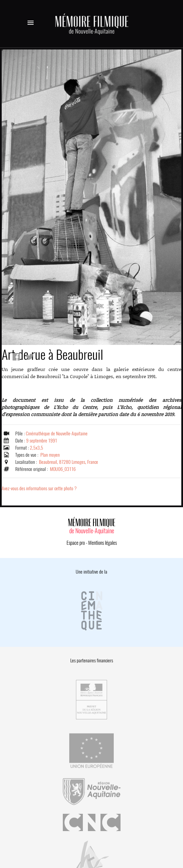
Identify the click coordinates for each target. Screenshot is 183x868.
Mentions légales (103, 543)
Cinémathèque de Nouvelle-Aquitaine (57, 433)
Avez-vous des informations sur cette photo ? (39, 488)
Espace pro (76, 543)
